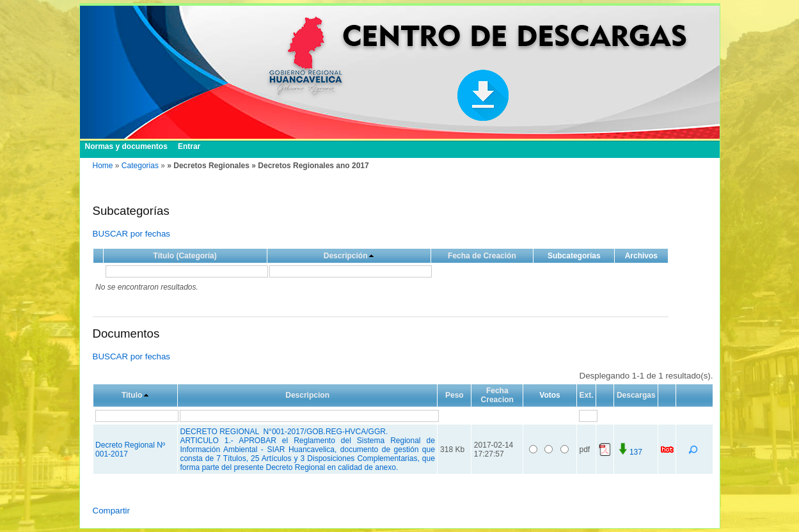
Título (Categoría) (185, 256)
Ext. (586, 395)
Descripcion (307, 395)
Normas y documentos (126, 146)
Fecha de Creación (482, 256)
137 (629, 452)
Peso (455, 395)
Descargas (636, 395)
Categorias (140, 166)
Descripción (346, 256)
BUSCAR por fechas (131, 234)
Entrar (189, 146)
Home (103, 166)
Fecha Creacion (497, 395)
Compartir (112, 511)
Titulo (132, 395)
